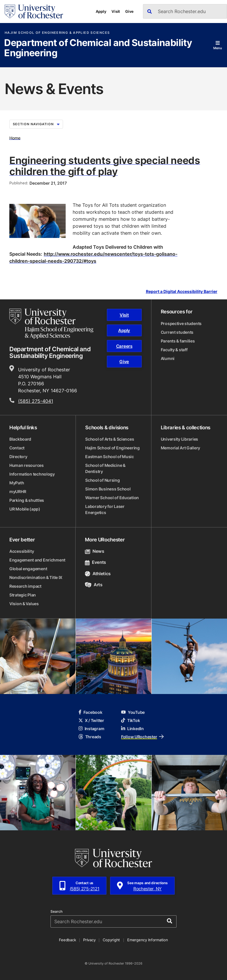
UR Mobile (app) (25, 509)
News (94, 551)
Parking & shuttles (27, 500)
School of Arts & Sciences (110, 439)
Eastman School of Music (110, 457)
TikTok (130, 720)
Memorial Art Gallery (180, 448)
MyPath (17, 483)
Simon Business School (108, 489)
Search (56, 912)
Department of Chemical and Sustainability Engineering (98, 48)
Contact (17, 448)
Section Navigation (36, 124)
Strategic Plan (23, 595)
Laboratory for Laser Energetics (105, 509)
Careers (124, 346)
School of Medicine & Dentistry (105, 468)
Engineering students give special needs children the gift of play (105, 166)
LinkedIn (132, 729)
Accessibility (22, 551)
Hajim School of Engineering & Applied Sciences (57, 33)
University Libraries (179, 439)
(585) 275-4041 (36, 401)
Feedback (67, 940)
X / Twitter (91, 720)
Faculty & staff (174, 350)
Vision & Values (24, 604)
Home (15, 138)
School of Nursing (102, 480)
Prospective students (181, 323)
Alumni (168, 358)
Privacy (89, 940)
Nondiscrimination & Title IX (36, 577)
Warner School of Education (112, 498)
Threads (90, 737)
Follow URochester (142, 737)
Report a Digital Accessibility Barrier (182, 292)
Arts (94, 585)
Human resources (27, 465)
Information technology (32, 474)
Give (129, 11)
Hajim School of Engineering (112, 448)
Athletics (98, 574)
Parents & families (178, 341)
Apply (101, 11)
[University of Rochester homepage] (34, 12)
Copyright (111, 940)
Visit (116, 11)
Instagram (91, 729)
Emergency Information (148, 940)
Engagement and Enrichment (37, 560)
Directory (18, 457)
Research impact (25, 586)
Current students (177, 332)
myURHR (18, 491)
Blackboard (20, 439)
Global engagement (28, 569)
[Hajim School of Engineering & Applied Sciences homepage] (51, 324)
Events (95, 562)
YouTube (133, 712)
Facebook (90, 712)
